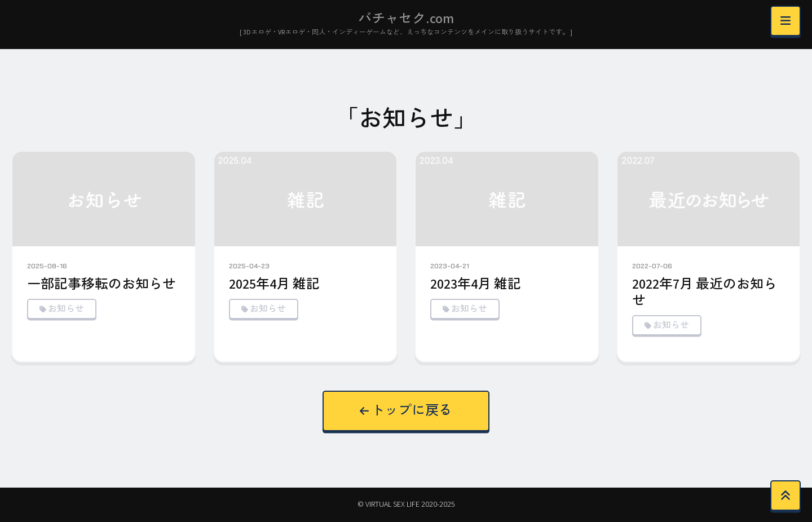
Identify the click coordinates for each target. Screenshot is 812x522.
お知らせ (66, 309)
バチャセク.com (406, 19)
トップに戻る (406, 411)
